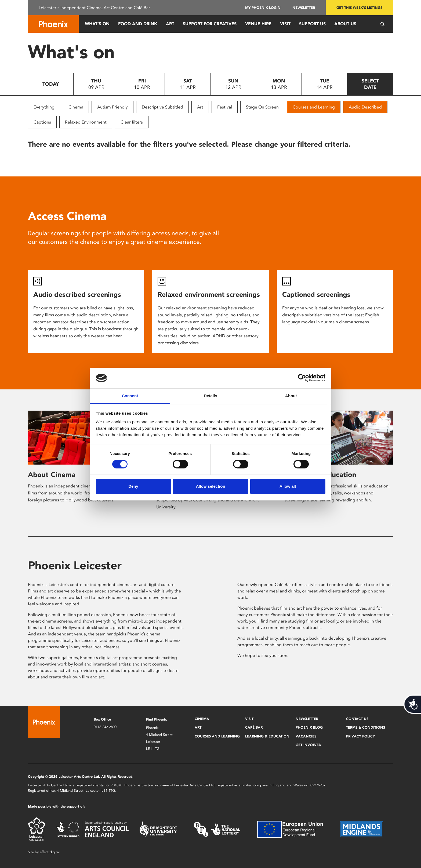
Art (170, 24)
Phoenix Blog (309, 727)
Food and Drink (138, 24)
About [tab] (291, 396)
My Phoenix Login (263, 8)
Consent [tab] (130, 396)
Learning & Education (267, 736)
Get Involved (309, 745)
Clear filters (132, 122)
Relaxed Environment (86, 122)
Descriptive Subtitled (162, 107)
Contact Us (357, 719)
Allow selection (210, 486)
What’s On (97, 24)
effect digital (50, 852)
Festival (225, 107)
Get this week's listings (359, 8)
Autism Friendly (112, 107)
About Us (345, 24)
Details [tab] (210, 396)
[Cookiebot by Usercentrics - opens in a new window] (302, 378)
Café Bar (254, 727)
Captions (42, 122)
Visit (285, 24)
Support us (312, 24)
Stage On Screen (262, 107)
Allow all (288, 486)
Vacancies (306, 736)
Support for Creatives (210, 24)
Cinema (76, 107)
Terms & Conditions (366, 727)
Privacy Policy (360, 736)
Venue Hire (258, 24)
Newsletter (304, 8)
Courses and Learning (314, 107)
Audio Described (365, 107)
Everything (44, 107)
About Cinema (52, 475)
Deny (133, 486)
